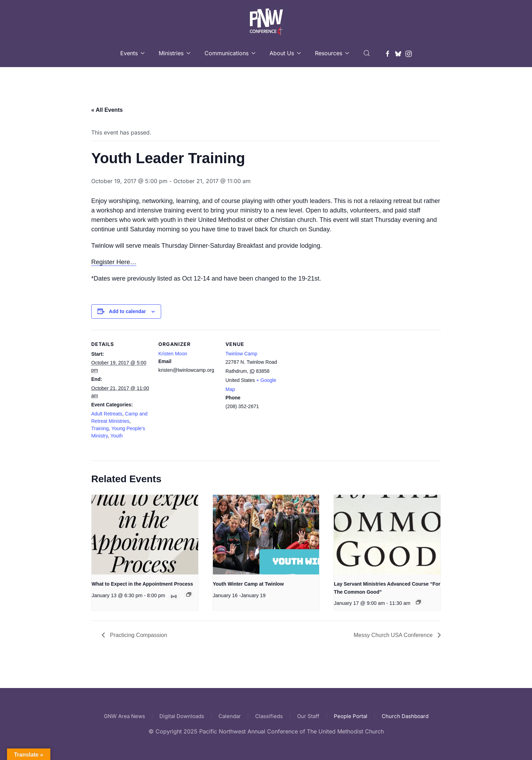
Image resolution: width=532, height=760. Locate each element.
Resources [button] (332, 53)
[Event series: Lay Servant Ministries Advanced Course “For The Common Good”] (418, 602)
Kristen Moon (173, 354)
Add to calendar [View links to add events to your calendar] (128, 311)
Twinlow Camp (241, 354)
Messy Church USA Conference (394, 635)
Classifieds (269, 716)
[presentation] (145, 535)
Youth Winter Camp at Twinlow (248, 584)
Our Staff (308, 716)
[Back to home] (266, 20)
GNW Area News (124, 716)
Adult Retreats (107, 414)
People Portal (351, 716)
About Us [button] (285, 53)
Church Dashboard (405, 716)
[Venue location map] (329, 378)
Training (100, 428)
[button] (367, 53)
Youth (117, 436)
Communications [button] (230, 53)
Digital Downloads (182, 716)
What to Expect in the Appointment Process (142, 584)
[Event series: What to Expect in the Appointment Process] (189, 594)
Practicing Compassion (138, 635)
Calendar (230, 716)
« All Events (107, 110)
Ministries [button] (175, 53)
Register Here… (114, 262)
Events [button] (132, 53)
